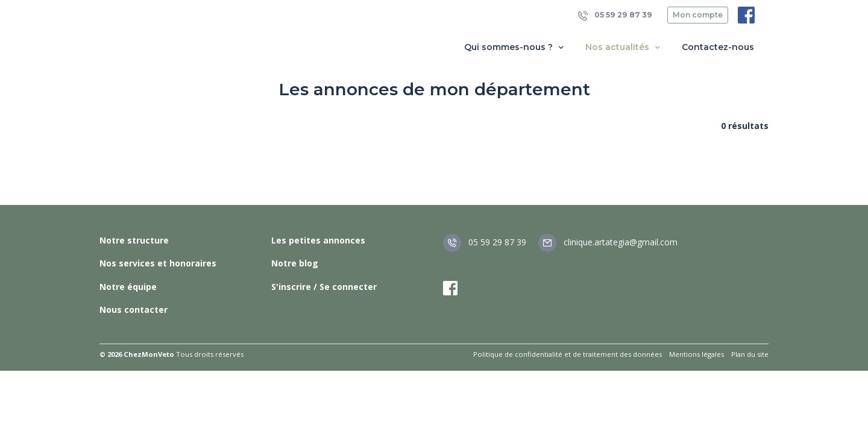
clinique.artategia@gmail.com (608, 242)
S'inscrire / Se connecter (324, 287)
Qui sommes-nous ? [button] (515, 47)
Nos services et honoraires (158, 263)
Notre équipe (128, 287)
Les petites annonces (318, 240)
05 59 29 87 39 (615, 15)
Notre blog (295, 263)
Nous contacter (134, 310)
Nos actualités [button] (624, 47)
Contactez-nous (718, 47)
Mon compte (698, 15)
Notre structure (134, 240)
